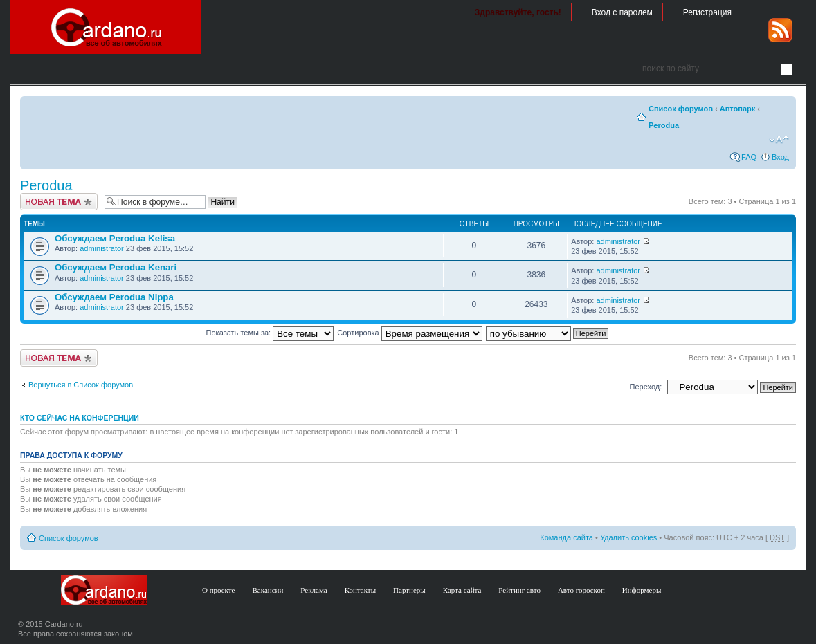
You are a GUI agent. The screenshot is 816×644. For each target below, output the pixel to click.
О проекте (219, 590)
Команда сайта (566, 537)
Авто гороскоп (581, 590)
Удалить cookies (628, 537)
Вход (780, 157)
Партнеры (409, 590)
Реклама (314, 590)
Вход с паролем (622, 12)
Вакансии (268, 590)
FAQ (749, 157)
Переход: (646, 387)
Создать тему (59, 202)
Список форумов (681, 109)
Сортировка (409, 333)
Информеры (642, 590)
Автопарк (738, 109)
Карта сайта (462, 590)
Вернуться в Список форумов (81, 385)
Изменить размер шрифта (779, 140)
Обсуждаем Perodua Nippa (114, 297)
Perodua (664, 125)
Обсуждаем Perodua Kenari (116, 267)
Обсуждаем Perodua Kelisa (115, 238)
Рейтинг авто (519, 590)
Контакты (360, 590)
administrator (102, 248)
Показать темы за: (270, 333)
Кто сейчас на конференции (80, 418)
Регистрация (707, 12)
